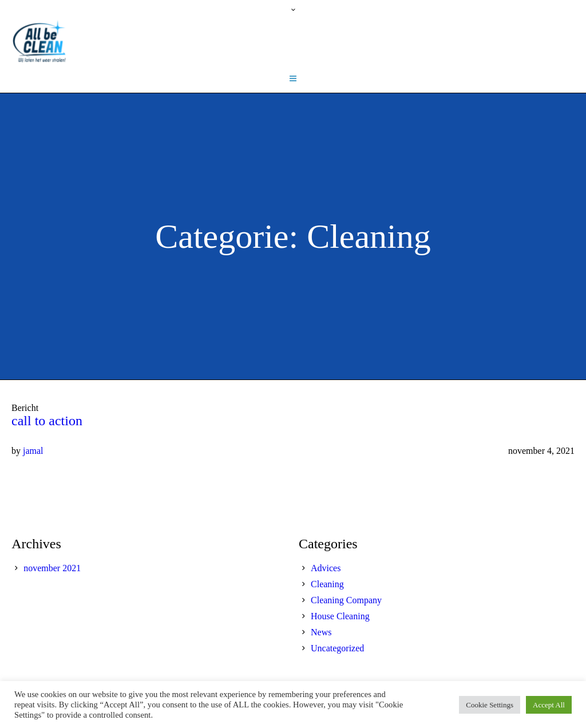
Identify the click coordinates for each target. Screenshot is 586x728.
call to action (47, 421)
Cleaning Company (346, 600)
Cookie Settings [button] (490, 705)
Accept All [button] (549, 705)
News (321, 632)
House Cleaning (340, 616)
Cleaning (327, 584)
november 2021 (52, 568)
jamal (33, 451)
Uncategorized (337, 648)
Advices (326, 568)
